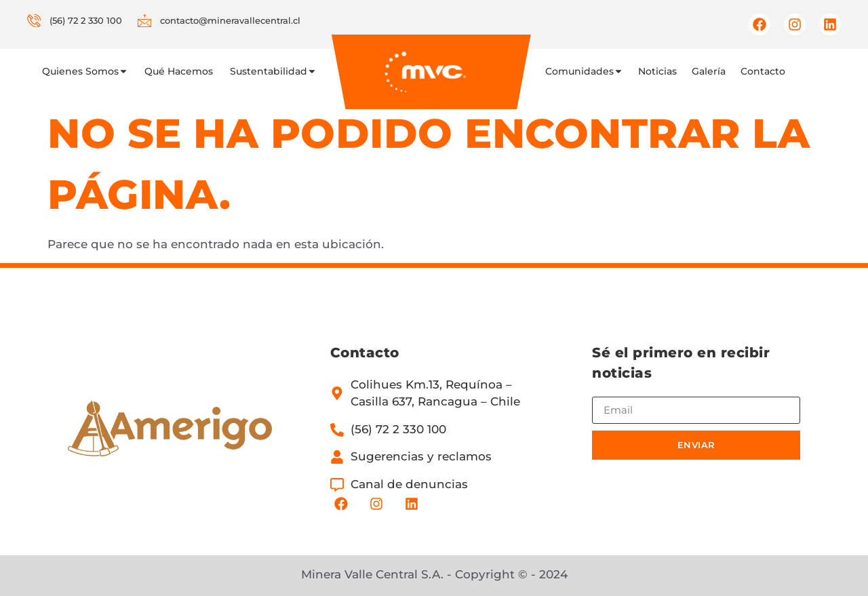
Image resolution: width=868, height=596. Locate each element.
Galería (709, 71)
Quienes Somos (85, 71)
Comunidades (584, 71)
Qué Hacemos (179, 71)
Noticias (657, 71)
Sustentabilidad (273, 71)
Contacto (763, 71)
